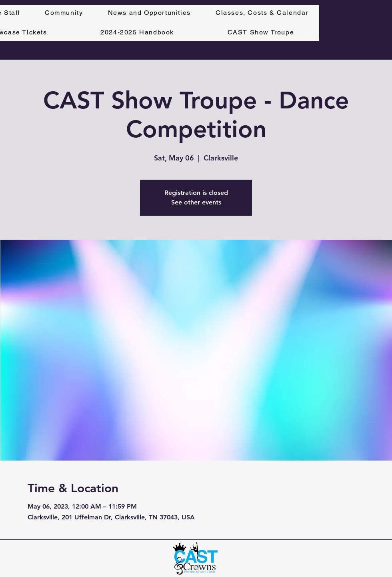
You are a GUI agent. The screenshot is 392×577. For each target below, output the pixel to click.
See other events (196, 202)
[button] (262, 13)
